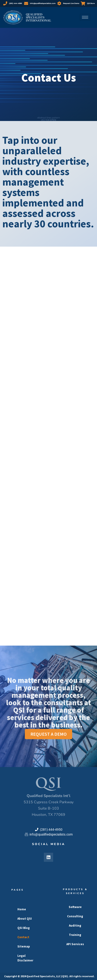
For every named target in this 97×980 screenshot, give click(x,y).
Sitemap (24, 946)
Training (75, 935)
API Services (75, 944)
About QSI (25, 919)
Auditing (75, 926)
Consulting (75, 916)
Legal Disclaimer (25, 958)
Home (22, 909)
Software (75, 907)
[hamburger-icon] (85, 17)
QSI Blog (24, 928)
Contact (23, 937)
